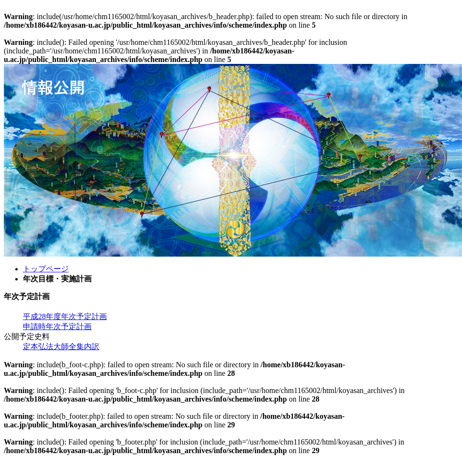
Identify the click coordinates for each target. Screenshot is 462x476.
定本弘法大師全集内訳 (61, 347)
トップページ (46, 269)
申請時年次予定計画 (57, 326)
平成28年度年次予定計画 (65, 316)
